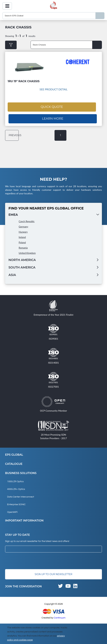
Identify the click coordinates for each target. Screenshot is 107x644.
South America (22, 267)
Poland (22, 242)
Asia (12, 275)
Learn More (53, 119)
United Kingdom (27, 253)
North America (22, 260)
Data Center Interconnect (21, 497)
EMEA (13, 215)
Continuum (60, 618)
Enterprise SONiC (16, 504)
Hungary (23, 232)
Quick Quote (52, 107)
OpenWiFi (12, 512)
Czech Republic (27, 221)
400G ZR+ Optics (16, 489)
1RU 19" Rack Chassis (24, 81)
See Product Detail (54, 89)
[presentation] (31, 561)
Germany (23, 227)
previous (14, 135)
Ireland (22, 237)
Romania (23, 248)
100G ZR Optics (15, 482)
